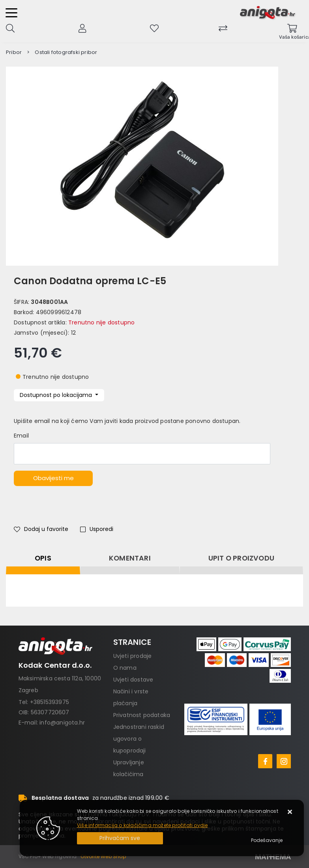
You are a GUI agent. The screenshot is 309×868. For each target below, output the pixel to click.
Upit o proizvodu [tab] (241, 558)
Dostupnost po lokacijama (57, 395)
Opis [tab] (43, 558)
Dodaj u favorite (41, 529)
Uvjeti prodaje (133, 656)
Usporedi (97, 529)
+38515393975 (50, 702)
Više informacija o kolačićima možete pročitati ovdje (142, 825)
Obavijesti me (53, 478)
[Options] (267, 840)
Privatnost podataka (142, 715)
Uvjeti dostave (133, 680)
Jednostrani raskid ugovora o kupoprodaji (139, 739)
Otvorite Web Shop (103, 856)
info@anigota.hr (62, 723)
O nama (125, 668)
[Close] (120, 838)
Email (21, 436)
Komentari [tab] (130, 558)
